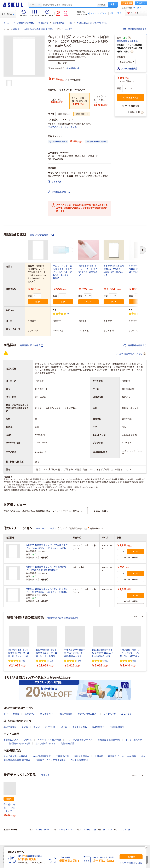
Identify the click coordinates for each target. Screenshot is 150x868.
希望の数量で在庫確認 (127, 41)
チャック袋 (50, 727)
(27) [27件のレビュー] (51, 661)
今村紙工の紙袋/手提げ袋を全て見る (38, 29)
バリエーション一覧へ (46, 528)
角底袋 (16, 714)
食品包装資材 (98, 727)
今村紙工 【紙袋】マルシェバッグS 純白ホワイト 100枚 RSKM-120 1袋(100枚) (46, 569)
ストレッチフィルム (67, 830)
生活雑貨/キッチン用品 (19, 743)
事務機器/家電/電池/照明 (109, 740)
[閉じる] (146, 847)
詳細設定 (102, 5)
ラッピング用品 (80, 727)
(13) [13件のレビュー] (135, 661)
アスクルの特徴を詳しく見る (131, 863)
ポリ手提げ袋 (46, 714)
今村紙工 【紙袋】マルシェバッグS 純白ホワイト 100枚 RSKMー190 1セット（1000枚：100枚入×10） (47, 591)
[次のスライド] (146, 641)
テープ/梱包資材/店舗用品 (24, 23)
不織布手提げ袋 (65, 714)
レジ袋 (25, 727)
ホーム (6, 23)
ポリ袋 (36, 727)
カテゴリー (8, 14)
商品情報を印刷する (135, 29)
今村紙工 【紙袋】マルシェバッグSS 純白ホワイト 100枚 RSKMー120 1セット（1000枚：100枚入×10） (47, 547)
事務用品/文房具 (11, 740)
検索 (113, 5)
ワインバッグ (110, 714)
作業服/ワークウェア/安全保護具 (51, 760)
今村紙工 (16, 29)
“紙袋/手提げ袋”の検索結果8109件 (63, 618)
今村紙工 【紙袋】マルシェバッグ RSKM (92, 23)
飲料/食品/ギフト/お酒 (46, 743)
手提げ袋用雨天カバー (88, 714)
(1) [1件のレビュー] (68, 314)
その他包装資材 (117, 727)
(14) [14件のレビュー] (79, 661)
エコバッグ (126, 714)
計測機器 (99, 756)
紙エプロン (108, 830)
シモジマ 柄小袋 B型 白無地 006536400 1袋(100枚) (138, 269)
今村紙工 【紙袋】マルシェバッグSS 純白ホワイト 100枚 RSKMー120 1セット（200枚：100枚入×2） (10, 808)
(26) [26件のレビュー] (107, 661)
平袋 (70, 23)
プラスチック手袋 (89, 830)
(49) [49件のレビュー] (23, 661)
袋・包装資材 (43, 23)
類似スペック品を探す (42, 235)
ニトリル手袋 (125, 830)
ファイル (28, 740)
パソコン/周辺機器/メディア (79, 740)
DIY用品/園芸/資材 (79, 760)
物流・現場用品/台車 (42, 756)
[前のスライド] (4, 641)
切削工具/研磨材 (82, 756)
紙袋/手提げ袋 (58, 23)
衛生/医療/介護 (68, 743)
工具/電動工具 (62, 756)
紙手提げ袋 (30, 714)
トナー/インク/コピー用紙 (49, 740)
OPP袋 (64, 727)
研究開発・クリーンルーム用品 (122, 756)
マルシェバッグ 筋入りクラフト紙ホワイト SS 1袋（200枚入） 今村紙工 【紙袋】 (63, 272)
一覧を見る (44, 775)
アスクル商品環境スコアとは (131, 354)
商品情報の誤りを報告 (32, 345)
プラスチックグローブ (42, 830)
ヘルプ (142, 8)
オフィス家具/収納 (134, 740)
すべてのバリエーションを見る (62, 127)
